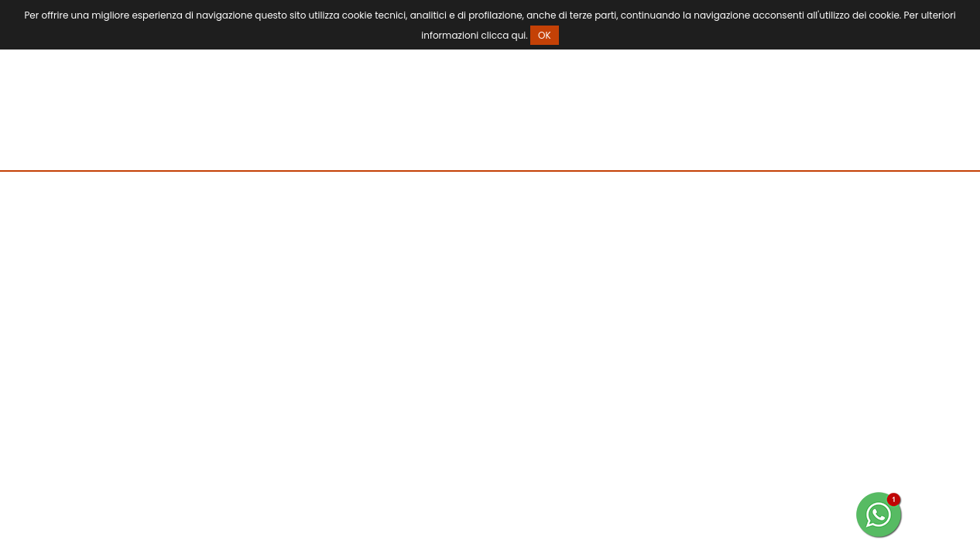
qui (519, 35)
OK (545, 35)
